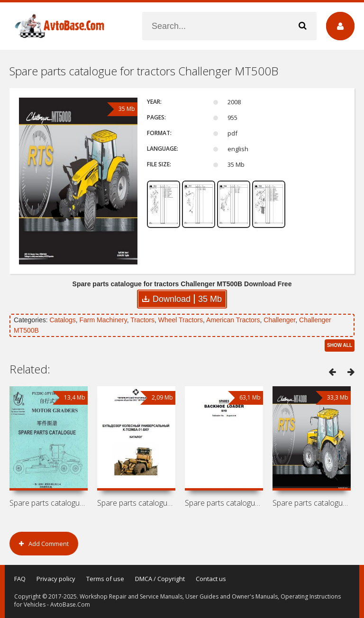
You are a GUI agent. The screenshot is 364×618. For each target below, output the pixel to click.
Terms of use (105, 579)
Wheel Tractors (181, 320)
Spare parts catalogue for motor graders (49, 503)
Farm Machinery (103, 320)
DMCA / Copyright (160, 579)
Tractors (142, 320)
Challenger (279, 320)
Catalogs (62, 320)
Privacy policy (56, 579)
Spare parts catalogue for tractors (312, 503)
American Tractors (233, 320)
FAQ (20, 579)
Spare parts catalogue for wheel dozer (136, 503)
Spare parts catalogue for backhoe (224, 503)
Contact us (211, 579)
